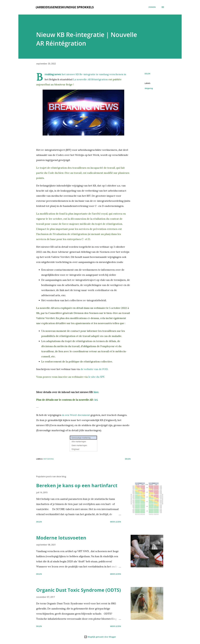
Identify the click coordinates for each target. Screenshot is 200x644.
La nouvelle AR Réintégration (90, 79)
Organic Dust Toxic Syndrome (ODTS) (79, 590)
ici (96, 400)
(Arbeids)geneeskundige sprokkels (65, 7)
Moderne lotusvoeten (61, 538)
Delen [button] (147, 74)
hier (96, 392)
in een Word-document (76, 415)
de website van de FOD (94, 369)
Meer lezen (115, 522)
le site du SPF (96, 377)
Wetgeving (149, 88)
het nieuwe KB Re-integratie (79, 74)
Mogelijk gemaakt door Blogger (100, 637)
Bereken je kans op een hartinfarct (77, 485)
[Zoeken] (152, 7)
